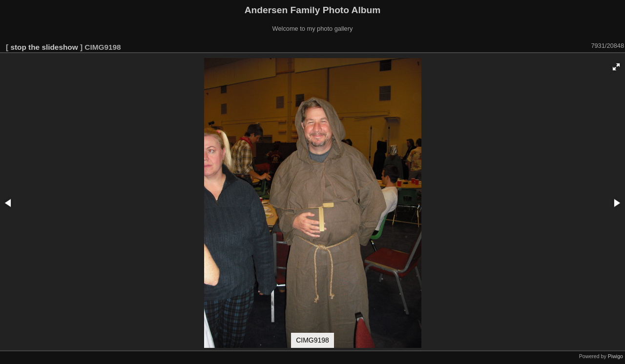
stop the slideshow (44, 47)
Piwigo (615, 356)
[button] (616, 67)
